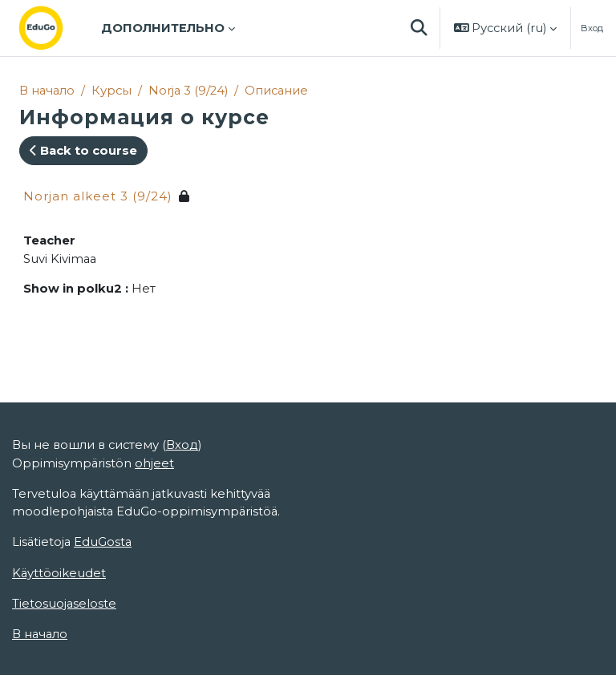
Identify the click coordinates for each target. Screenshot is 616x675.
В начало (47, 91)
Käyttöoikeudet (59, 573)
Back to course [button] (83, 151)
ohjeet (154, 463)
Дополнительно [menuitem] (163, 28)
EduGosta (103, 542)
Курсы (111, 91)
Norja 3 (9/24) (188, 91)
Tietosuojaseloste (64, 604)
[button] (419, 28)
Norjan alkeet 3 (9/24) (98, 196)
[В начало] (54, 28)
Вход (592, 28)
